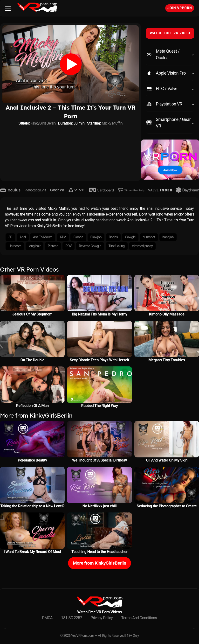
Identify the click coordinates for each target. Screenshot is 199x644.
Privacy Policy (102, 618)
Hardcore (15, 246)
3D (10, 237)
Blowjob (96, 237)
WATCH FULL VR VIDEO (170, 33)
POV (69, 246)
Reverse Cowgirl (90, 246)
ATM (63, 237)
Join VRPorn (180, 8)
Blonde (78, 237)
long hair (34, 246)
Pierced (53, 246)
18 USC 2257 (72, 618)
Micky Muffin (112, 123)
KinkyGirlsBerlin (43, 123)
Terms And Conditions (139, 618)
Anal (23, 237)
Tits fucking (117, 246)
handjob (168, 237)
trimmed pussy (142, 246)
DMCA (47, 618)
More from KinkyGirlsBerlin (99, 563)
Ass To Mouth (43, 237)
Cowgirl (130, 237)
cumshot (149, 237)
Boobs (113, 237)
